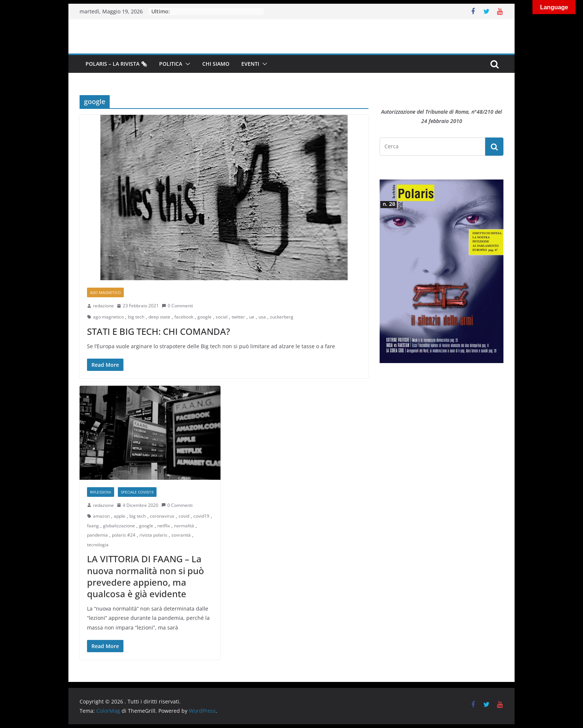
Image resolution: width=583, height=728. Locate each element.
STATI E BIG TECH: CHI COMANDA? (159, 331)
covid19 (201, 516)
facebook (184, 317)
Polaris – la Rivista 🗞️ (116, 64)
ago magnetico (108, 317)
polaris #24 (124, 535)
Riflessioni (101, 492)
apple (120, 516)
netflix (164, 526)
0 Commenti (177, 306)
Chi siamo (216, 64)
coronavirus (162, 516)
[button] (186, 64)
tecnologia (98, 545)
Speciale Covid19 (137, 492)
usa (262, 317)
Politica (171, 64)
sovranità (181, 535)
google (204, 317)
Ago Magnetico (105, 292)
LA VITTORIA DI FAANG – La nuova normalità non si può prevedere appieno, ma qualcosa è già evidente (146, 576)
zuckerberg (282, 317)
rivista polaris (153, 535)
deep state (159, 317)
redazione (103, 306)
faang (93, 526)
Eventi (250, 64)
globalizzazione (119, 526)
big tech (136, 317)
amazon (101, 516)
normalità (184, 526)
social (222, 317)
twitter (238, 317)
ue (252, 317)
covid (184, 516)
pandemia (97, 535)
